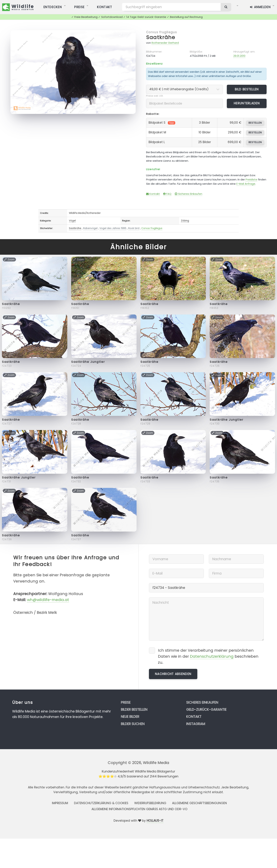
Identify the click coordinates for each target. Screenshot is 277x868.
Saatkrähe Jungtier (88, 362)
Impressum (60, 803)
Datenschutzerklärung (212, 656)
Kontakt (153, 194)
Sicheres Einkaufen (188, 194)
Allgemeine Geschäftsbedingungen (199, 803)
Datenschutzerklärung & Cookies (101, 803)
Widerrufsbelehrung (150, 803)
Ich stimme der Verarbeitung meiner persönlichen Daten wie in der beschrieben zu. (208, 656)
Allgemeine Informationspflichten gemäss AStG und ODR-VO (139, 809)
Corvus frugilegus (161, 32)
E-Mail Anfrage (246, 184)
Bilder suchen (133, 724)
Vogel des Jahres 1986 (113, 228)
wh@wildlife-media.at (48, 600)
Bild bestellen (247, 89)
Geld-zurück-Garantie (206, 710)
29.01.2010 (239, 56)
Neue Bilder (130, 717)
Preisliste (251, 179)
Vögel (72, 221)
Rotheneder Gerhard (165, 43)
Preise (126, 703)
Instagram (196, 724)
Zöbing (185, 221)
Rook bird (134, 228)
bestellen (255, 123)
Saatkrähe (161, 37)
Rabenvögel (90, 228)
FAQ (167, 194)
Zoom (126, 35)
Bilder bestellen (134, 710)
